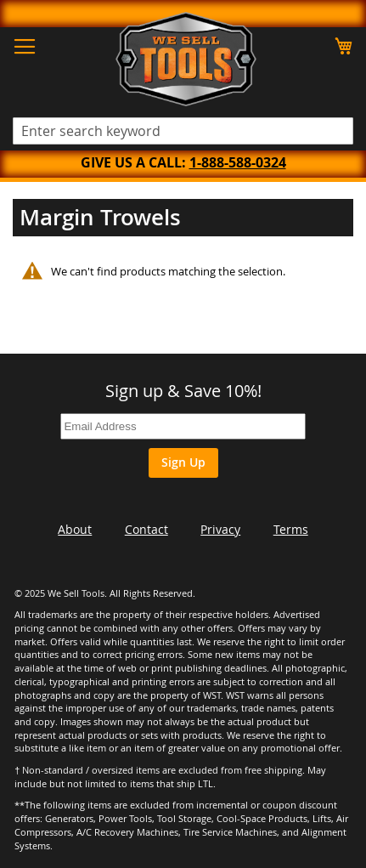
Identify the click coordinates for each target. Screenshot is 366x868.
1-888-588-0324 (238, 162)
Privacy (220, 529)
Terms (291, 529)
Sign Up (183, 462)
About (75, 529)
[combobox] (183, 131)
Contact (146, 529)
